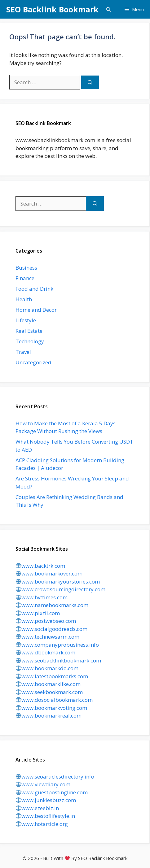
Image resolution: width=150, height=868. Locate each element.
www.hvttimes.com (42, 597)
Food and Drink (34, 289)
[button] (109, 9)
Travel (23, 352)
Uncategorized (33, 362)
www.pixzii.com (38, 613)
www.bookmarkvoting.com (51, 708)
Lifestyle (26, 320)
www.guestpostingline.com (52, 792)
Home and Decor (36, 310)
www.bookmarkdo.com (47, 668)
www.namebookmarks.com (52, 605)
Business (26, 268)
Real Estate (29, 331)
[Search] (90, 82)
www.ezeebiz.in (37, 808)
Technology (30, 341)
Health (24, 299)
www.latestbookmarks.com (52, 676)
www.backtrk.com (40, 566)
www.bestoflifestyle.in (45, 816)
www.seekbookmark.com (49, 692)
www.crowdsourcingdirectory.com (61, 589)
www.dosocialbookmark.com (54, 700)
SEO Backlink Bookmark (52, 9)
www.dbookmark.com (46, 652)
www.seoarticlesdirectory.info (55, 777)
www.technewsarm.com (48, 637)
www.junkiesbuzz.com (46, 800)
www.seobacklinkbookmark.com (58, 660)
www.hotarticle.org (42, 824)
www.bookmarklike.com (48, 684)
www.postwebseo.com (46, 621)
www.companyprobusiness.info (57, 645)
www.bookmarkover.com (49, 573)
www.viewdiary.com (43, 784)
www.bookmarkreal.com (49, 716)
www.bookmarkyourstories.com (58, 582)
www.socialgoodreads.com (52, 629)
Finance (25, 278)
